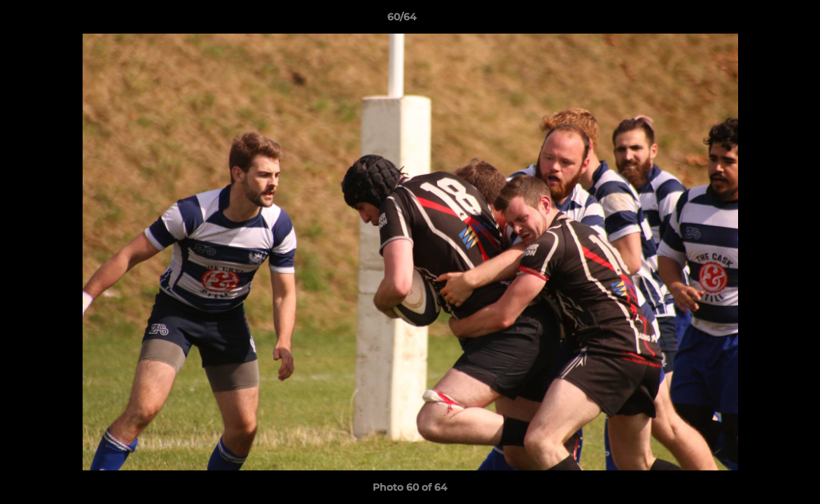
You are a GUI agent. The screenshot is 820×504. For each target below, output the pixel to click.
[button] (761, 20)
